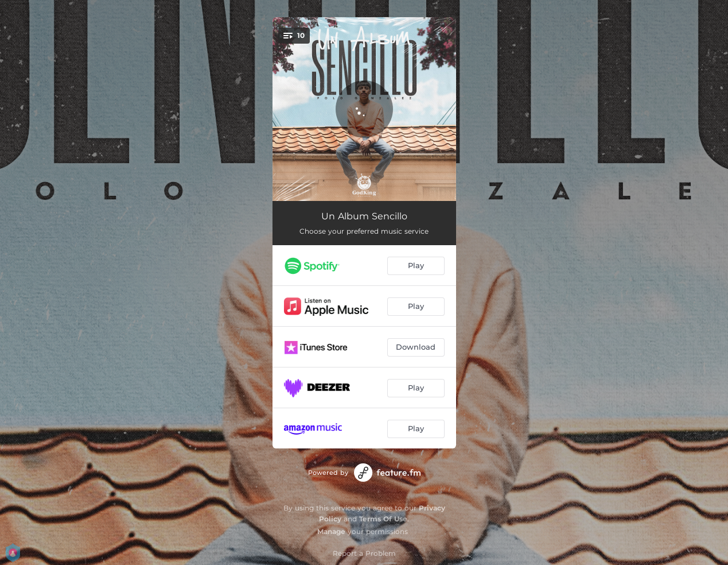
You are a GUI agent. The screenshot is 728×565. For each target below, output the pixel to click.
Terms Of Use (383, 519)
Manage (331, 531)
